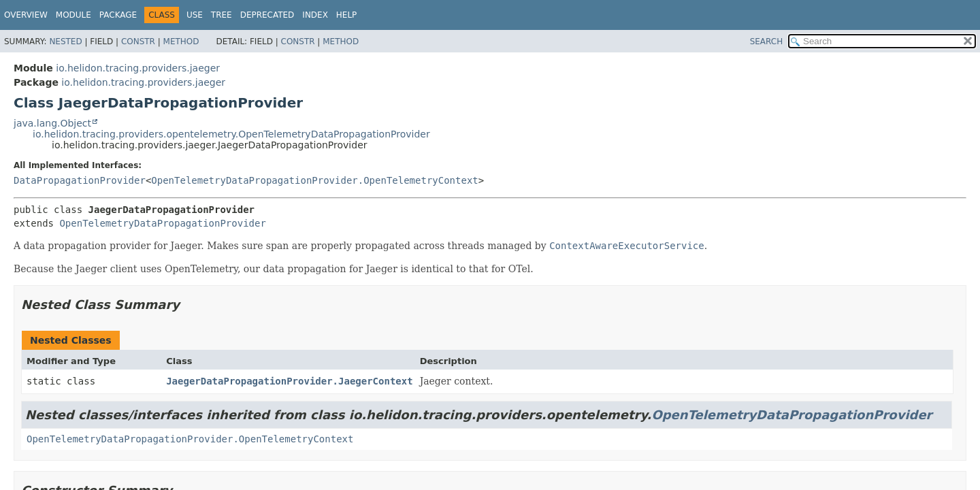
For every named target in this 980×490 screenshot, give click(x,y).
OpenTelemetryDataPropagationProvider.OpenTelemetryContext (314, 180)
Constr (138, 42)
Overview (26, 15)
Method (181, 42)
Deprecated (267, 15)
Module (73, 15)
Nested (65, 42)
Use (195, 15)
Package (118, 15)
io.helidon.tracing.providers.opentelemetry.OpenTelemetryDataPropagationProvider (231, 134)
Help (347, 15)
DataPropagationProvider (80, 180)
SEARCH (767, 42)
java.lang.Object (52, 123)
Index (315, 15)
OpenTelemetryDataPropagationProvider (162, 223)
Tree (222, 15)
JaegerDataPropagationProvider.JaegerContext (289, 381)
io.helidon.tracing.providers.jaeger (138, 68)
